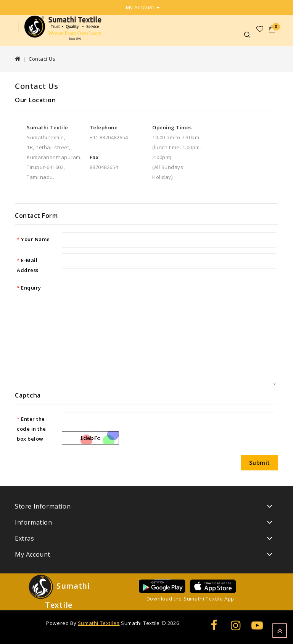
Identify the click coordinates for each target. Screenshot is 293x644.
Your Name (35, 239)
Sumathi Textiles (99, 623)
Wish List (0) (260, 29)
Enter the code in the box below (31, 429)
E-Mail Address (28, 265)
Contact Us (42, 59)
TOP (280, 631)
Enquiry (31, 288)
